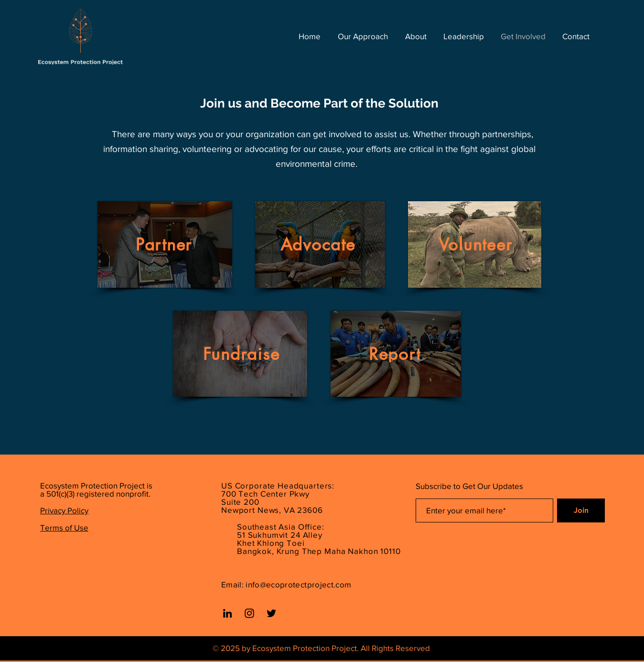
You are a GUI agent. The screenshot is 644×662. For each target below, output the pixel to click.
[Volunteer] (476, 244)
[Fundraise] (242, 354)
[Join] (581, 510)
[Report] (396, 354)
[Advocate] (319, 244)
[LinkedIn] (227, 613)
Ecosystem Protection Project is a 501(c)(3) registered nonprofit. (96, 489)
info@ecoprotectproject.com (298, 584)
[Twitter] (271, 613)
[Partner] (165, 244)
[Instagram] (249, 613)
